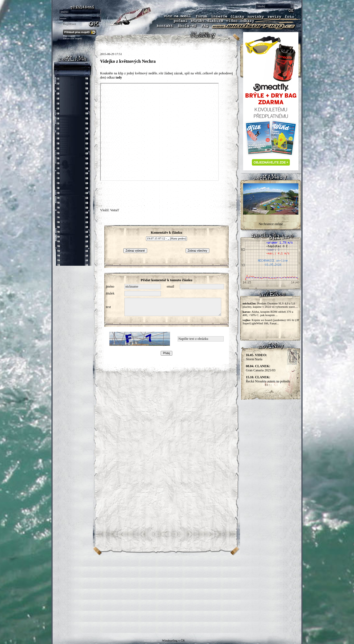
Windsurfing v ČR (173, 640)
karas (246, 312)
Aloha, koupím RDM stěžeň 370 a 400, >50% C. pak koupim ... (268, 313)
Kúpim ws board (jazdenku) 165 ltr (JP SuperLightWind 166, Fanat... (271, 322)
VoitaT (114, 210)
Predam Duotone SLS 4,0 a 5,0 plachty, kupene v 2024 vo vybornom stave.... (270, 305)
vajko (246, 320)
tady (119, 77)
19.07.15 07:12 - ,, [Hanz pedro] (166, 239)
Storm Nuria (256, 357)
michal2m (249, 303)
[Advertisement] (177, 594)
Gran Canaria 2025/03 (261, 368)
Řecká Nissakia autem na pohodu (268, 379)
